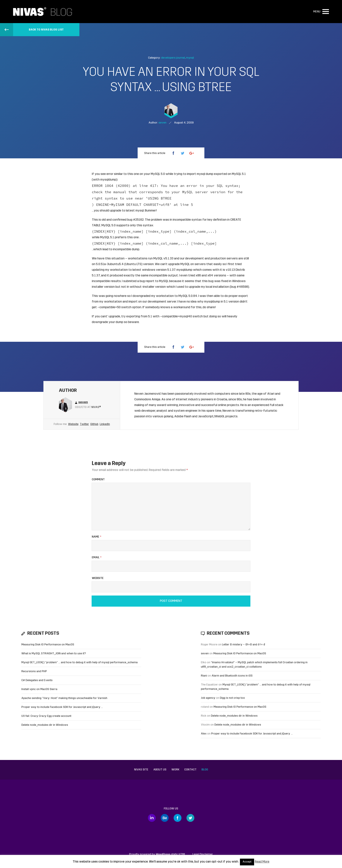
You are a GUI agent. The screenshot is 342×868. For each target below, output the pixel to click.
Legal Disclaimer (203, 854)
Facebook (178, 818)
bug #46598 (239, 287)
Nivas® (96, 407)
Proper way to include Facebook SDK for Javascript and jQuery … (62, 707)
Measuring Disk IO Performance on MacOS (48, 645)
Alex (204, 734)
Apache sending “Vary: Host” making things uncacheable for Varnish (64, 698)
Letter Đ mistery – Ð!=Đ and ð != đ (244, 645)
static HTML (171, 854)
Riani (204, 676)
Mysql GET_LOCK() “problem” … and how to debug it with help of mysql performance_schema (80, 662)
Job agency (208, 698)
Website (73, 424)
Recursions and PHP (34, 671)
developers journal (173, 58)
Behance (165, 818)
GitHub (94, 424)
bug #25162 (135, 220)
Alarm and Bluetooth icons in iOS (232, 676)
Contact (190, 770)
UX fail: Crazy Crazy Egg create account (46, 716)
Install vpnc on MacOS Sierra (39, 689)
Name (97, 537)
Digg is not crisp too (232, 698)
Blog (205, 770)
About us (160, 770)
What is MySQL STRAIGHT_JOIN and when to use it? (54, 654)
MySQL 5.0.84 (188, 296)
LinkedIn (105, 424)
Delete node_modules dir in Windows (45, 725)
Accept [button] (247, 862)
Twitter (84, 424)
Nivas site (141, 770)
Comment (98, 480)
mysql (190, 58)
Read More (262, 862)
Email (97, 558)
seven (205, 654)
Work (175, 770)
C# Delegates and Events (37, 680)
